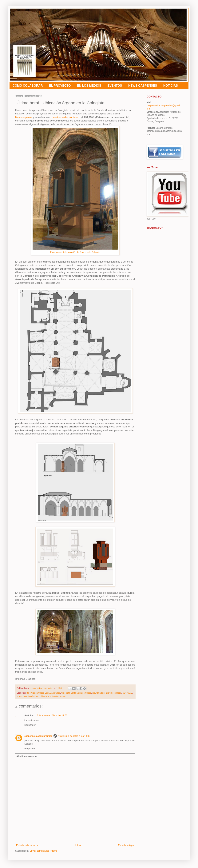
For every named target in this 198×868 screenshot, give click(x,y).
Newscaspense (24, 117)
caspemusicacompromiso (38, 736)
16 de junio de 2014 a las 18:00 (74, 736)
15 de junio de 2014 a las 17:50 (51, 715)
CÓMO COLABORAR (28, 86)
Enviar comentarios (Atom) (43, 851)
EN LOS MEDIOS (89, 86)
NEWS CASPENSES (143, 86)
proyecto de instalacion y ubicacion (33, 696)
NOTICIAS (171, 86)
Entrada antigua (126, 845)
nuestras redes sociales (65, 117)
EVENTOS (115, 86)
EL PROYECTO (60, 86)
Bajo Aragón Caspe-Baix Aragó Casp (43, 693)
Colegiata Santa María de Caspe (76, 693)
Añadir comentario (26, 756)
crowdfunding (98, 693)
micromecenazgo (113, 693)
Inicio (78, 845)
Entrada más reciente (27, 845)
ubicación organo (57, 696)
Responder (30, 725)
